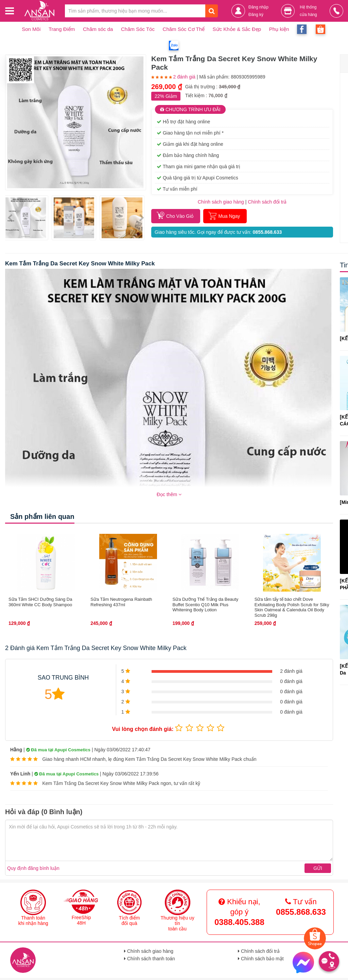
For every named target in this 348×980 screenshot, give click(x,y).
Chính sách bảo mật (261, 959)
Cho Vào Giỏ (180, 216)
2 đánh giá (184, 77)
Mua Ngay (229, 216)
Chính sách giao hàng (221, 202)
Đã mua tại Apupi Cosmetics (58, 750)
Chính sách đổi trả (259, 951)
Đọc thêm (169, 494)
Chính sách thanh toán (150, 959)
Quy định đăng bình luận (33, 868)
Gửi (318, 868)
